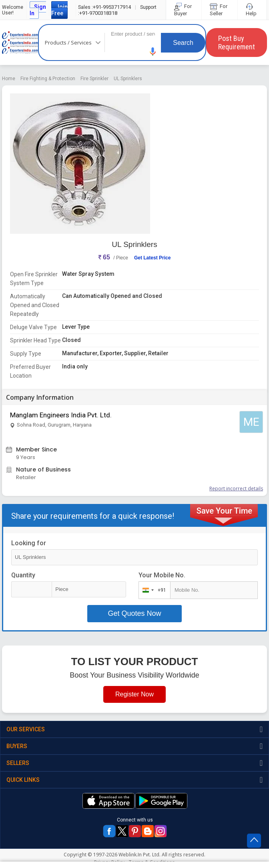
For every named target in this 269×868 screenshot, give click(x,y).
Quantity (23, 575)
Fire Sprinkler (94, 79)
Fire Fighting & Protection (48, 79)
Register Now (134, 694)
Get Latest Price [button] (152, 258)
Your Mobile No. (162, 575)
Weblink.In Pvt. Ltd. (140, 855)
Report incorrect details (236, 489)
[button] (153, 52)
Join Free (59, 10)
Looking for (29, 543)
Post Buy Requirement (237, 42)
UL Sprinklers (128, 79)
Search (183, 43)
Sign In (38, 10)
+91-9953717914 (104, 7)
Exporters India (20, 42)
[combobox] (153, 590)
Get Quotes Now (134, 613)
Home (9, 79)
